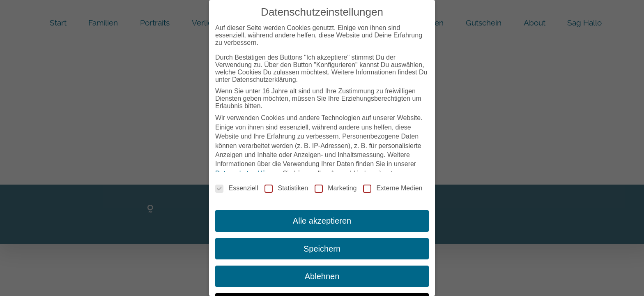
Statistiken (286, 186)
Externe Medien (393, 186)
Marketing (336, 186)
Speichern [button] (322, 246)
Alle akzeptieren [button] (322, 219)
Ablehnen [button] (322, 274)
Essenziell (237, 186)
